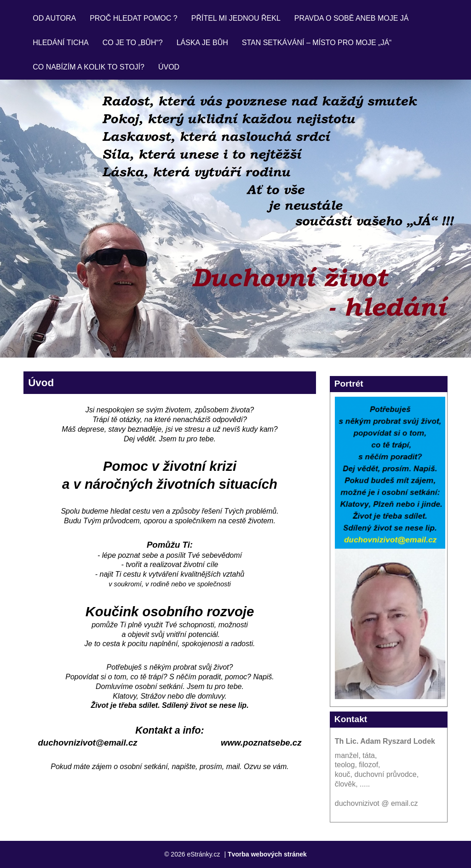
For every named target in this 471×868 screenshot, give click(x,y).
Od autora (54, 18)
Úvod (169, 67)
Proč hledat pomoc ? (134, 18)
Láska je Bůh (202, 43)
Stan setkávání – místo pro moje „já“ (317, 43)
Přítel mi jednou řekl (236, 18)
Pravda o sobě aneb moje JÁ (352, 18)
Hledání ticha (61, 43)
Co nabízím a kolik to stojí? (89, 67)
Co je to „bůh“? (133, 43)
